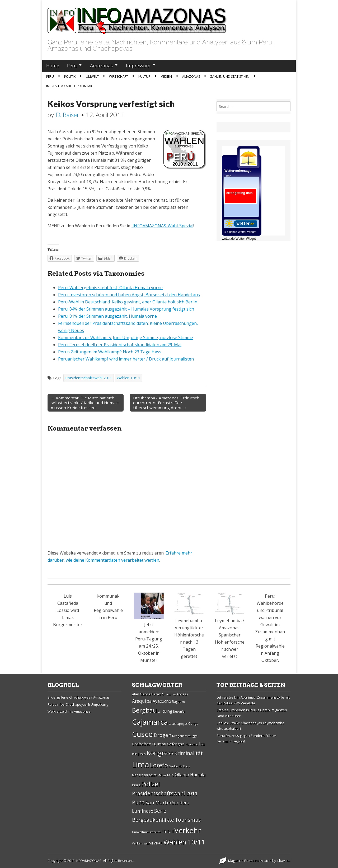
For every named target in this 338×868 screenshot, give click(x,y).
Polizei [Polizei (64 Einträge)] (151, 784)
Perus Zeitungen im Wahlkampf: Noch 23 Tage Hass (110, 352)
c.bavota (283, 861)
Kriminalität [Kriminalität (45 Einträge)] (189, 753)
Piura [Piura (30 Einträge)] (136, 785)
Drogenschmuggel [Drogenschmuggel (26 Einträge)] (185, 736)
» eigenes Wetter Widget (240, 232)
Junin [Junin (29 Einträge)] (142, 754)
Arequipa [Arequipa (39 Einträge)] (142, 701)
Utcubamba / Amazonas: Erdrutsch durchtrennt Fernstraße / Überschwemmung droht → (166, 403)
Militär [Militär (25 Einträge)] (162, 775)
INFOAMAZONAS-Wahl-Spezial (162, 226)
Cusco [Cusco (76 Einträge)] (142, 734)
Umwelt (92, 77)
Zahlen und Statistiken (230, 77)
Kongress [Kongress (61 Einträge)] (160, 753)
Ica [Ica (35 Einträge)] (202, 744)
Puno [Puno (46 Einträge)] (138, 802)
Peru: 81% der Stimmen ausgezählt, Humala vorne (107, 316)
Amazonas (101, 66)
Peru (72, 66)
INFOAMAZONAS (88, 861)
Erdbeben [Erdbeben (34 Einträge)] (142, 744)
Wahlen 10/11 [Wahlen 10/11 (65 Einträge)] (184, 842)
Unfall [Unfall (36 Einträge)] (167, 832)
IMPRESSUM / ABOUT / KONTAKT (70, 86)
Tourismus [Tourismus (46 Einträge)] (188, 820)
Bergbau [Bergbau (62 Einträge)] (144, 710)
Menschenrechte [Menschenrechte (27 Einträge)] (144, 775)
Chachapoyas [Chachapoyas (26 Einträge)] (178, 724)
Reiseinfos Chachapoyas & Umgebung (78, 704)
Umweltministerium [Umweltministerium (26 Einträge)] (146, 832)
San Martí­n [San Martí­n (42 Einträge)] (158, 802)
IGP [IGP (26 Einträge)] (135, 754)
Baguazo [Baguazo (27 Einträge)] (179, 702)
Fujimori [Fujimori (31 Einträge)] (159, 744)
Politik (70, 77)
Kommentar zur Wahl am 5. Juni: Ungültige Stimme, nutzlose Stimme (126, 338)
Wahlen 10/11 (128, 378)
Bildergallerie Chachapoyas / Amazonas (79, 697)
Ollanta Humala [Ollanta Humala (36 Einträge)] (190, 775)
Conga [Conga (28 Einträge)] (193, 724)
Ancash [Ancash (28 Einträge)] (182, 694)
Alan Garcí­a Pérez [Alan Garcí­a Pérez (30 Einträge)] (146, 694)
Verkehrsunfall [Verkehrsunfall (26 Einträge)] (142, 843)
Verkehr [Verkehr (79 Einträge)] (188, 830)
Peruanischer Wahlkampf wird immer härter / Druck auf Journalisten (126, 359)
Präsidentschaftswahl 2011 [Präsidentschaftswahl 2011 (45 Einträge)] (165, 793)
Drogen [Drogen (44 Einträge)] (163, 735)
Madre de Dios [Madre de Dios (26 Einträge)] (179, 766)
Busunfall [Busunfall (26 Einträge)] (180, 711)
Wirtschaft (119, 77)
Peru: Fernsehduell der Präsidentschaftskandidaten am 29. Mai (120, 345)
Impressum (138, 66)
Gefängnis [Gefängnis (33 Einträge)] (176, 744)
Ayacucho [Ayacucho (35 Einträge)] (162, 701)
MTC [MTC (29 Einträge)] (171, 775)
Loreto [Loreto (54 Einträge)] (159, 765)
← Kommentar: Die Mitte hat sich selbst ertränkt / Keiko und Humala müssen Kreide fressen (85, 403)
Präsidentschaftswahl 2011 (89, 378)
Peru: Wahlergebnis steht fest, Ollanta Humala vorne (110, 288)
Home (53, 66)
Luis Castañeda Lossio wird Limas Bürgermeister (68, 610)
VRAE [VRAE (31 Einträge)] (158, 843)
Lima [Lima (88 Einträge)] (141, 764)
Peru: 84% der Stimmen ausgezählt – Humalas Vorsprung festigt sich (126, 309)
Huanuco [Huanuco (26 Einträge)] (192, 744)
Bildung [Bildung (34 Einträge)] (165, 711)
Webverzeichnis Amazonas (69, 711)
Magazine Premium (243, 861)
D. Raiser (67, 115)
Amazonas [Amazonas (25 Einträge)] (169, 694)
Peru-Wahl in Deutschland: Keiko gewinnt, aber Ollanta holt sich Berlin (128, 302)
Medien (166, 77)
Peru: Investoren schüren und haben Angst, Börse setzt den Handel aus (129, 295)
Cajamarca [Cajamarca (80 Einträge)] (150, 722)
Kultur (144, 77)
